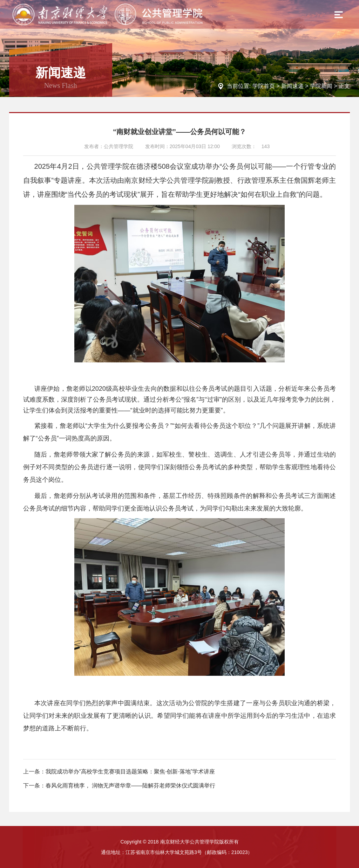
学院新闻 (321, 86)
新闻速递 (292, 86)
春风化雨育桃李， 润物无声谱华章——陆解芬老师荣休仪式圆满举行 (130, 786)
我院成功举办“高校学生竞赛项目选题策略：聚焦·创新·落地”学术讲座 (130, 772)
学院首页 (264, 86)
